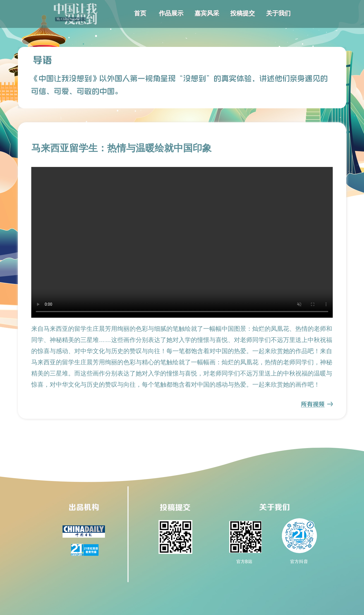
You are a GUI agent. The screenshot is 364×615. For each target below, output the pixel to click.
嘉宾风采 (207, 13)
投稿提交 (243, 13)
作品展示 (171, 13)
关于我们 (278, 13)
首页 (140, 13)
